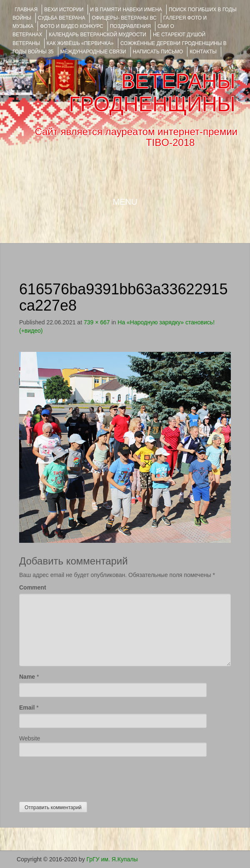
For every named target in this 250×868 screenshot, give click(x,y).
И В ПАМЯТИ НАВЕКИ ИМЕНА (126, 10)
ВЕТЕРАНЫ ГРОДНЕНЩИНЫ (152, 93)
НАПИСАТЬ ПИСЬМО (158, 52)
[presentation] (82, 777)
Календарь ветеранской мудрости (97, 35)
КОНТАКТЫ (203, 52)
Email (27, 707)
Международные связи (93, 52)
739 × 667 (97, 322)
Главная (26, 10)
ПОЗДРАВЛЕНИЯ (130, 26)
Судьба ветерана (62, 18)
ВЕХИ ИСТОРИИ (64, 10)
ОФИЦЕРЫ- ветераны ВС (124, 18)
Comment (33, 587)
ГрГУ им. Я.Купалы (112, 859)
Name (27, 677)
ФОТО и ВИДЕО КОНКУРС (71, 26)
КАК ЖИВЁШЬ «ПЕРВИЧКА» (80, 43)
